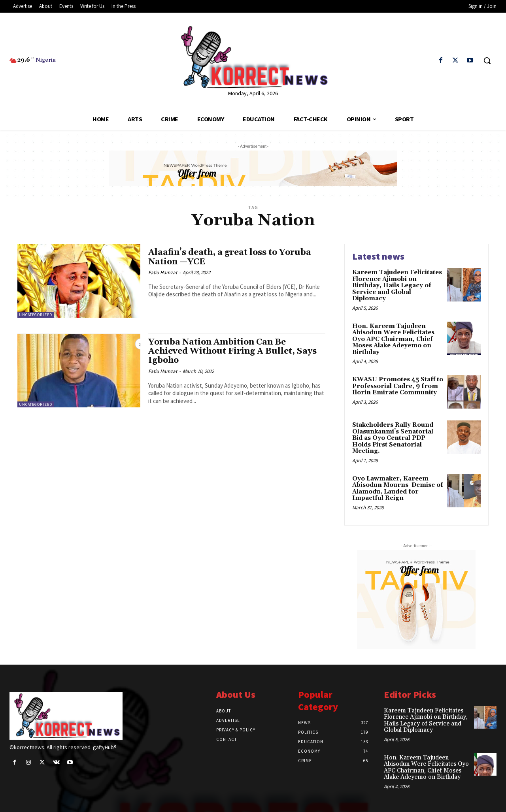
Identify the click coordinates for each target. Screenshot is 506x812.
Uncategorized (36, 315)
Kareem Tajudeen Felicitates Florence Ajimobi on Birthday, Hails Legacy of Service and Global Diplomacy (397, 285)
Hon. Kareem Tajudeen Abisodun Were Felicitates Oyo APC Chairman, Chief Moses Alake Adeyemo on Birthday (393, 339)
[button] (487, 60)
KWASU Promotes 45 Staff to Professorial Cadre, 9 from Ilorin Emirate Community (398, 386)
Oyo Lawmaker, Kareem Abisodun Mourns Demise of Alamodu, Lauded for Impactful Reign (398, 489)
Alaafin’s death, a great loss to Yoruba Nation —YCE (230, 257)
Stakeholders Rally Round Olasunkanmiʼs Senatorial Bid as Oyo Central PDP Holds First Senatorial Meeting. (393, 438)
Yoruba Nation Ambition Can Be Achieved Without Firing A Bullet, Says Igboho (232, 351)
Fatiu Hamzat (163, 272)
